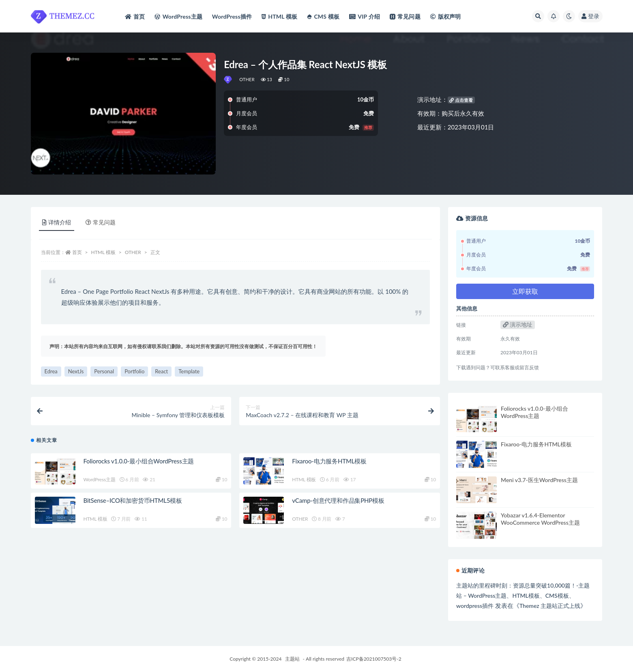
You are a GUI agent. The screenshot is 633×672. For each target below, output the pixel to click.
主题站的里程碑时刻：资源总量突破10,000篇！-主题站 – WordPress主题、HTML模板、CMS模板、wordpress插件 (523, 596)
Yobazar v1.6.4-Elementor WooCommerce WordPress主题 (540, 519)
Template (189, 371)
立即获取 (525, 291)
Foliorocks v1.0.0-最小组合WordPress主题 (139, 461)
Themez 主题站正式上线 (550, 606)
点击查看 (461, 100)
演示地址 (518, 324)
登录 (590, 16)
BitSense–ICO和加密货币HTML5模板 (133, 500)
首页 (77, 252)
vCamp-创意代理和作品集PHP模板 (338, 500)
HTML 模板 (103, 252)
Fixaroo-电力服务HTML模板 (329, 461)
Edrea (51, 371)
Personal (104, 371)
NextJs (76, 371)
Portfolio (134, 371)
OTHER (247, 79)
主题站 (292, 659)
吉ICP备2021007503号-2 (374, 659)
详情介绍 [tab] (57, 222)
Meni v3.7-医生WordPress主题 (539, 480)
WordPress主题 (100, 479)
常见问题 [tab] (101, 222)
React (161, 371)
